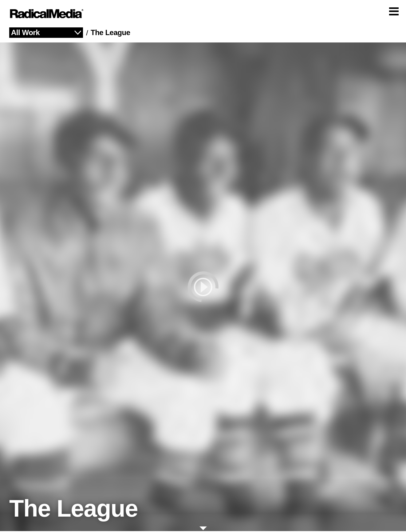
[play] (203, 288)
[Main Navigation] (203, 14)
